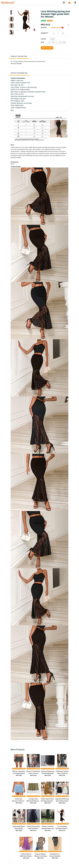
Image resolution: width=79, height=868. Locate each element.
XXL (64, 42)
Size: (42, 42)
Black (53, 39)
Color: (43, 39)
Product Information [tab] (19, 73)
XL (60, 42)
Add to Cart (47, 48)
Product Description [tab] (19, 56)
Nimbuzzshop (57, 28)
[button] (64, 2)
